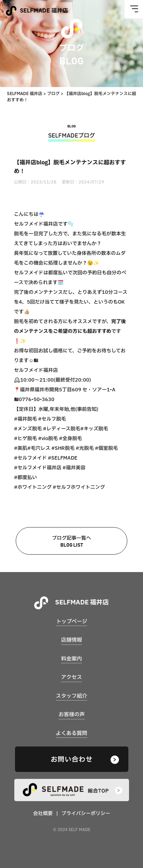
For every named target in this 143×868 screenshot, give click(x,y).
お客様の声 (72, 715)
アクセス (71, 677)
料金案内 (71, 659)
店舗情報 (71, 640)
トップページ (72, 622)
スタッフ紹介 (71, 696)
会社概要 (43, 814)
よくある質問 (71, 733)
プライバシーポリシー (86, 814)
